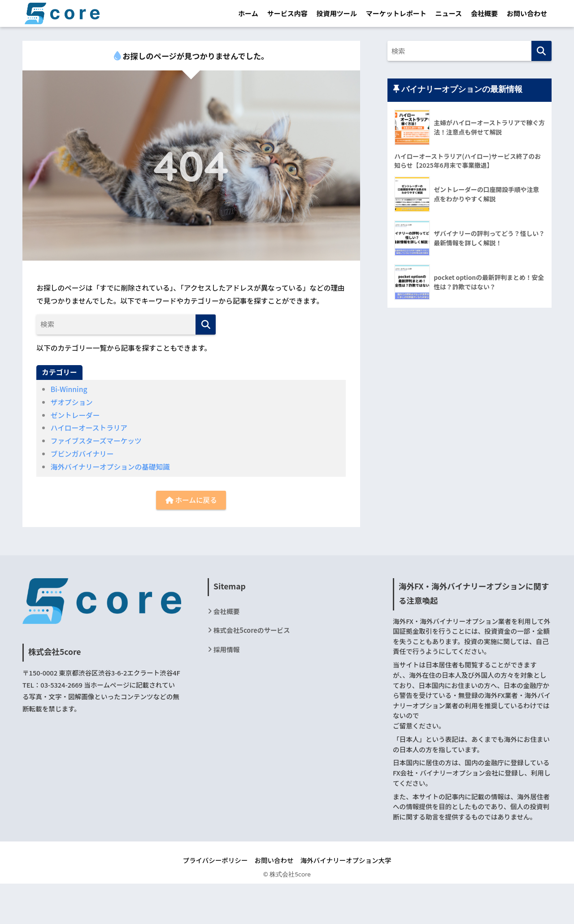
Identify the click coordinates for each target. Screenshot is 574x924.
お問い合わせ (527, 13)
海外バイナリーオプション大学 (346, 860)
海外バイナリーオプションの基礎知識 (110, 467)
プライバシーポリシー (215, 860)
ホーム (248, 13)
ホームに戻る (191, 500)
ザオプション (72, 402)
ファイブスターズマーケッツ (96, 441)
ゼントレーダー (75, 415)
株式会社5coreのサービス (252, 630)
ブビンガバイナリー (82, 454)
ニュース (449, 13)
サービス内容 (287, 13)
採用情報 (226, 649)
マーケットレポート (396, 13)
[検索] (206, 325)
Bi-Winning (69, 389)
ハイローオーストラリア (89, 428)
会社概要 (484, 13)
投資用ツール (337, 13)
